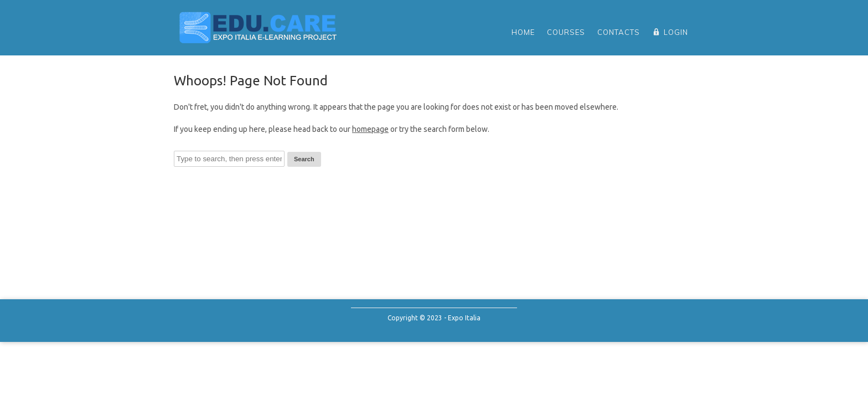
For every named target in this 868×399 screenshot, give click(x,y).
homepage (370, 129)
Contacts (619, 32)
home (523, 32)
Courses (566, 32)
